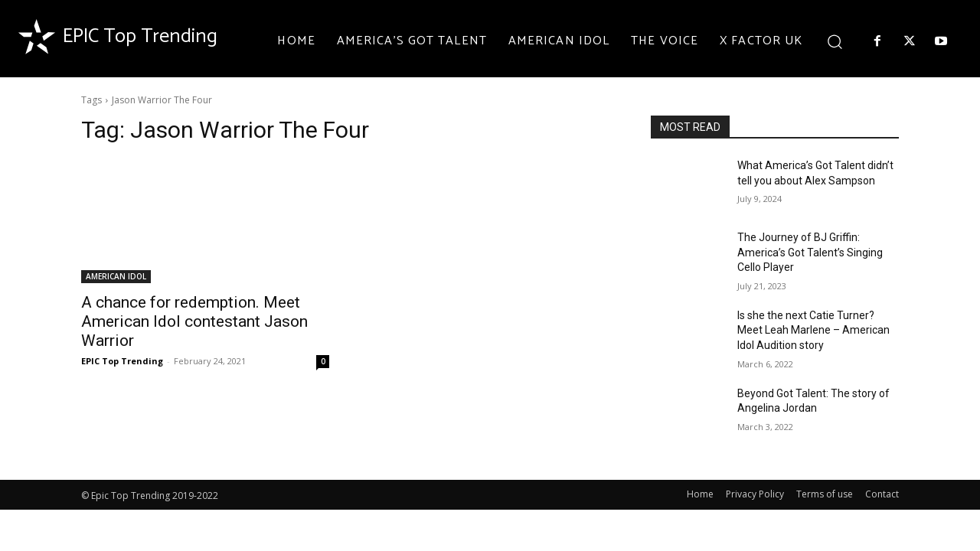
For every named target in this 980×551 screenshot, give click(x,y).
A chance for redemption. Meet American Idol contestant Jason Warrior (194, 321)
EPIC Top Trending (122, 361)
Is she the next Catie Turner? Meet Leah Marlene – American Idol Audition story (813, 330)
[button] (834, 41)
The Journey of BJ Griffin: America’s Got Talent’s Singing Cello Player (810, 252)
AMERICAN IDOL (116, 276)
